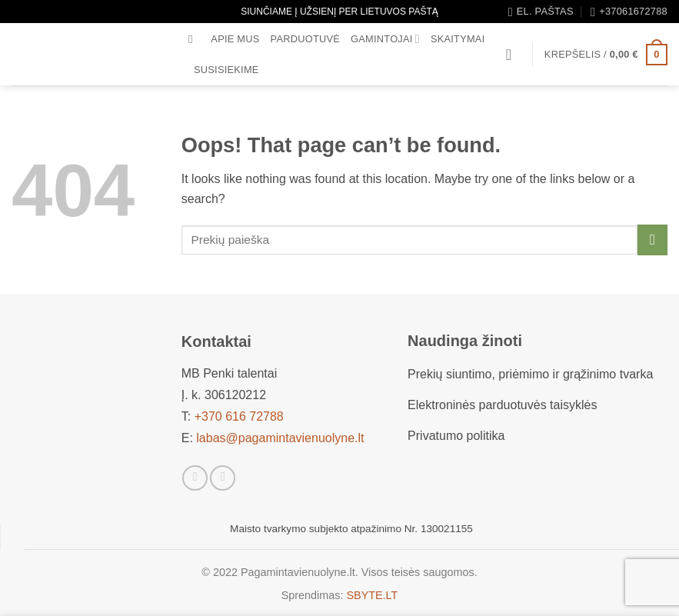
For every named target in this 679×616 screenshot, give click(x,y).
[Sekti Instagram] (223, 478)
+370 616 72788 (239, 416)
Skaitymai (458, 39)
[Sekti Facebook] (195, 478)
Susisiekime (226, 70)
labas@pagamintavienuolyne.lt (280, 438)
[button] (514, 55)
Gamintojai (385, 39)
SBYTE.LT (372, 595)
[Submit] (652, 240)
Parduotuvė (306, 39)
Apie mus (235, 39)
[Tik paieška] (194, 39)
